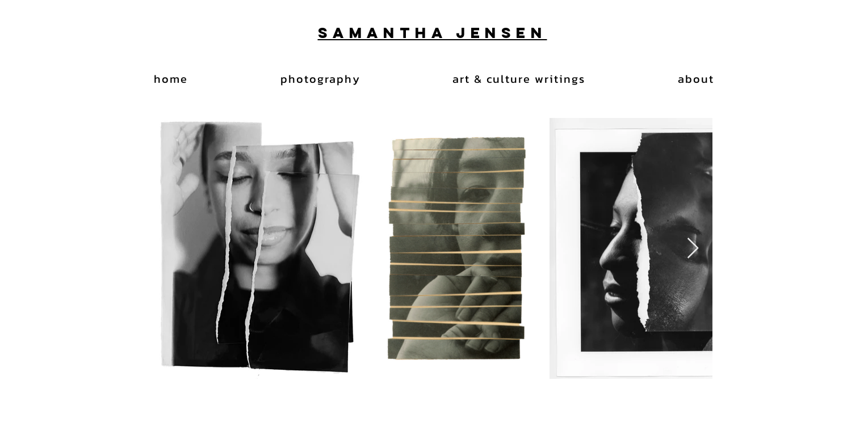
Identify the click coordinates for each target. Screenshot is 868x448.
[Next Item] (693, 249)
